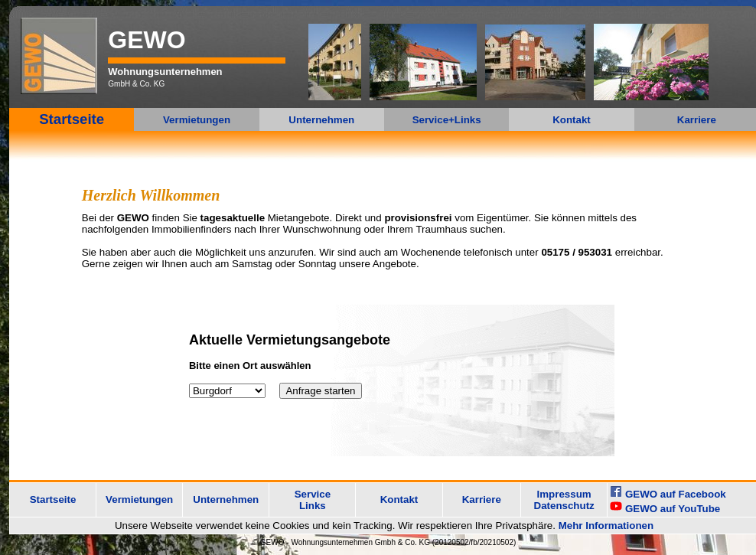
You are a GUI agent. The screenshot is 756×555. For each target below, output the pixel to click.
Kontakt (572, 120)
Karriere (697, 120)
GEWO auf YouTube (673, 509)
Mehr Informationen (606, 526)
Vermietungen (197, 120)
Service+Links (447, 120)
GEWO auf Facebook (676, 494)
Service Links (313, 500)
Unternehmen (321, 120)
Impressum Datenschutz (564, 500)
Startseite (72, 119)
